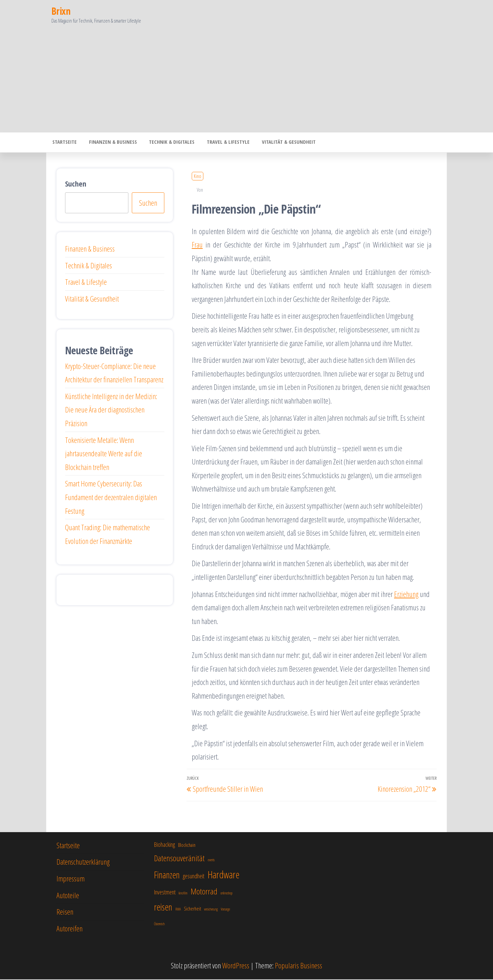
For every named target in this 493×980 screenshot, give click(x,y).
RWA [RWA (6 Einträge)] (178, 910)
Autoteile (68, 896)
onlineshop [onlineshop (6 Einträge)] (226, 894)
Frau (197, 245)
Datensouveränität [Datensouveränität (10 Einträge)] (179, 859)
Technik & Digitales (167, 143)
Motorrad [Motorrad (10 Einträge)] (204, 892)
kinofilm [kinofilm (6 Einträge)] (183, 894)
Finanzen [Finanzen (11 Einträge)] (167, 875)
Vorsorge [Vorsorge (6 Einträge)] (225, 910)
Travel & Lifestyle (221, 143)
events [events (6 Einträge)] (211, 861)
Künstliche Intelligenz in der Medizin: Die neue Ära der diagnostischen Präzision (111, 410)
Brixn (61, 11)
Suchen (76, 184)
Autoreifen (69, 929)
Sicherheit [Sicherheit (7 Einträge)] (192, 909)
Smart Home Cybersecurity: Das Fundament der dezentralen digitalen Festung (111, 498)
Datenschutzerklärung (83, 862)
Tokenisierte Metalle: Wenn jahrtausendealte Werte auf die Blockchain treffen (104, 454)
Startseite (64, 143)
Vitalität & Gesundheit (280, 143)
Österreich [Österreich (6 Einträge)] (159, 925)
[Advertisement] (246, 81)
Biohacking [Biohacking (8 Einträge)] (165, 845)
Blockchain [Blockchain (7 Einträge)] (187, 846)
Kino (198, 177)
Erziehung (406, 595)
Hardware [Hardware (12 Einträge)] (223, 875)
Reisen (65, 912)
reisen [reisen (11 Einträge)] (163, 908)
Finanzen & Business (110, 143)
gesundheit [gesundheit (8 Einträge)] (194, 877)
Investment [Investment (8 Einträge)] (165, 893)
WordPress (236, 966)
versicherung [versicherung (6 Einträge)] (211, 910)
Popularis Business (299, 966)
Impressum (71, 879)
